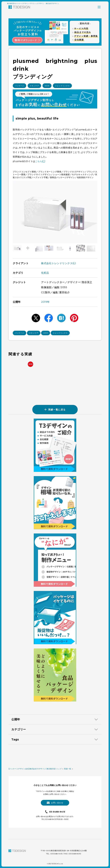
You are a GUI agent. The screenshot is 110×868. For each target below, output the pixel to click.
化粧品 (45, 273)
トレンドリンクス (62, 86)
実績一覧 (68, 844)
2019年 (45, 302)
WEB (47, 86)
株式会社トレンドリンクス (58, 263)
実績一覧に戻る (55, 410)
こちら (41, 161)
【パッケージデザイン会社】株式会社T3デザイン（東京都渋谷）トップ (35, 844)
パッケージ (19, 86)
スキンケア (34, 86)
